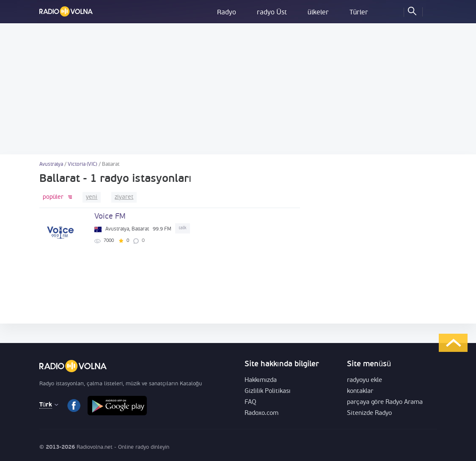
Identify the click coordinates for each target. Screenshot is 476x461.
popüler (53, 197)
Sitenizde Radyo (369, 413)
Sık (393, 11)
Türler (359, 13)
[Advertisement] (238, 89)
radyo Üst (272, 13)
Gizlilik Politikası (268, 391)
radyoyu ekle (365, 380)
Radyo (227, 13)
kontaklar (360, 391)
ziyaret (124, 197)
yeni (92, 197)
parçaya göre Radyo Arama (385, 402)
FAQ (250, 402)
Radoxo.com (261, 413)
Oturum (431, 11)
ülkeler (318, 13)
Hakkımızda (261, 380)
